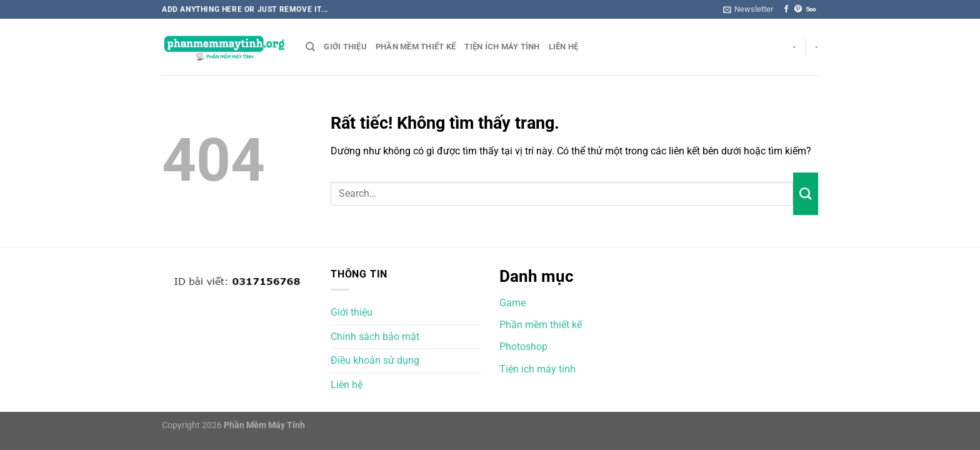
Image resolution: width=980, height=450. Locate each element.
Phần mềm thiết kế (416, 47)
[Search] (310, 47)
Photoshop (523, 347)
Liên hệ (564, 47)
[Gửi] (806, 194)
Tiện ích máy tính (502, 47)
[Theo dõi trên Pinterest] (798, 9)
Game (512, 303)
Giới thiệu (345, 47)
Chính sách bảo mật (375, 337)
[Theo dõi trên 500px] (811, 9)
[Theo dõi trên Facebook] (786, 9)
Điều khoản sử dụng (375, 360)
